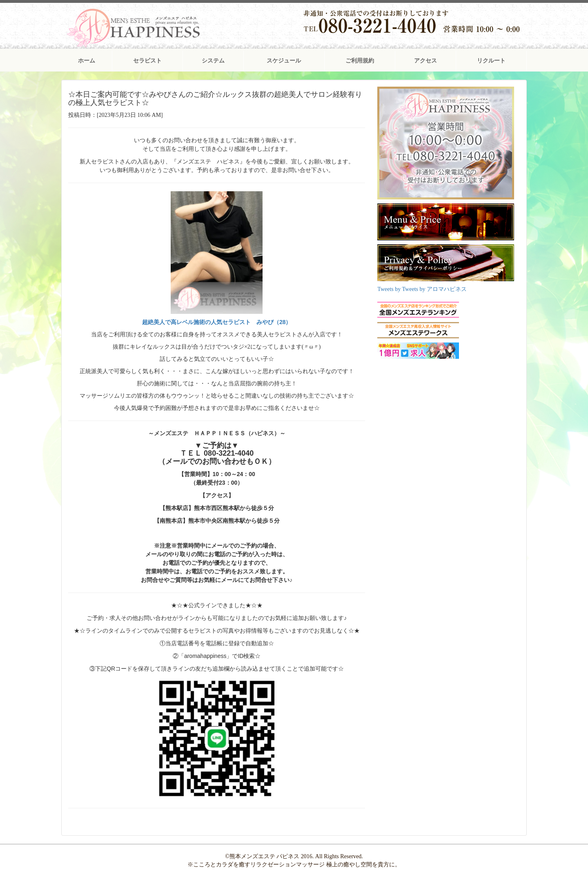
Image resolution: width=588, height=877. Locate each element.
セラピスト (147, 61)
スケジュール (284, 61)
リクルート (491, 61)
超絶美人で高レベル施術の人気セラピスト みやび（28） (217, 322)
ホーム (87, 61)
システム (213, 61)
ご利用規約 (360, 61)
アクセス (425, 61)
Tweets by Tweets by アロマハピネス (422, 289)
